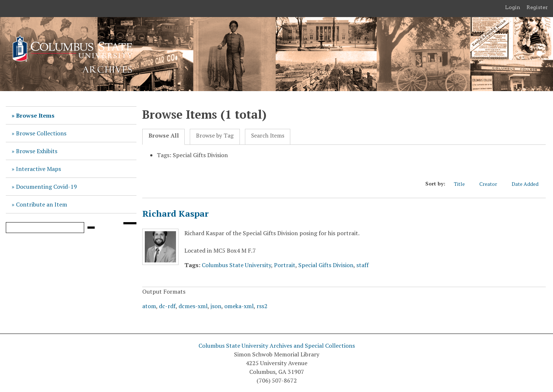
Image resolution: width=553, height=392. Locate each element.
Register (537, 7)
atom (149, 306)
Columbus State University (236, 265)
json (216, 306)
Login (513, 7)
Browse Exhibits (37, 151)
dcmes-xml (193, 306)
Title (463, 184)
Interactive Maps (38, 169)
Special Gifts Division (326, 265)
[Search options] (130, 223)
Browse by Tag (215, 136)
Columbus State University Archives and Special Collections (277, 346)
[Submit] (91, 228)
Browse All (164, 136)
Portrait (285, 265)
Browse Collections (41, 133)
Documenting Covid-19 (46, 187)
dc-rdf (167, 306)
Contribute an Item (42, 204)
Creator (492, 184)
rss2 (262, 306)
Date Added (529, 184)
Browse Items (35, 115)
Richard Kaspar (175, 213)
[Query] (45, 228)
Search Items (268, 136)
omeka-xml (239, 306)
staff (362, 265)
